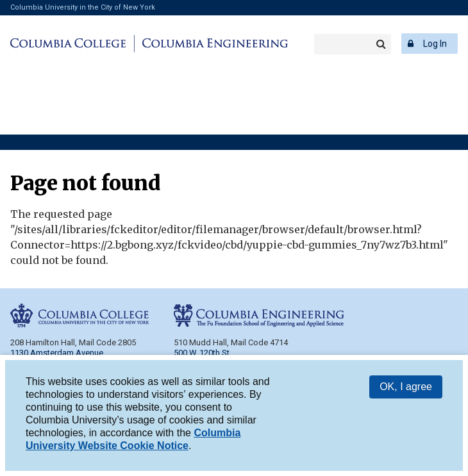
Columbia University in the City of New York (83, 7)
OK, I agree (406, 387)
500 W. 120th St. (203, 353)
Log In (435, 44)
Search (381, 44)
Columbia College (70, 44)
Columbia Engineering (213, 44)
